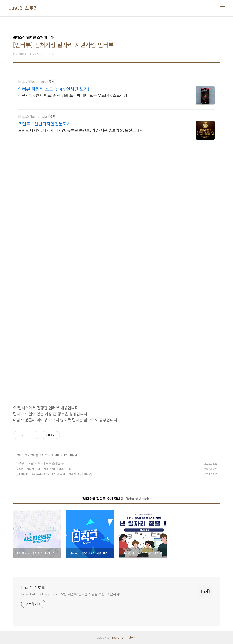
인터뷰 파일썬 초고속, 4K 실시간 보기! (54, 89)
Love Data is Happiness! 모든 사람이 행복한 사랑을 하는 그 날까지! (71, 594)
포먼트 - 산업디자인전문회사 (45, 124)
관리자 (133, 637)
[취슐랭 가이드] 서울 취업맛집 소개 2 (38, 463)
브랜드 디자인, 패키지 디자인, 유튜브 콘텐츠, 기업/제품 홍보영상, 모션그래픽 (81, 130)
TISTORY (117, 637)
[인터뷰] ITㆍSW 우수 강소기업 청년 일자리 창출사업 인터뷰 (52, 474)
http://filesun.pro (32, 82)
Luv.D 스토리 (23, 8)
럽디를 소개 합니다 (42, 455)
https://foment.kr (33, 116)
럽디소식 (22, 455)
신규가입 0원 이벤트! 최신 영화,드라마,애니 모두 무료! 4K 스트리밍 (73, 95)
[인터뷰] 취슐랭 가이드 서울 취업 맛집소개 (41, 469)
